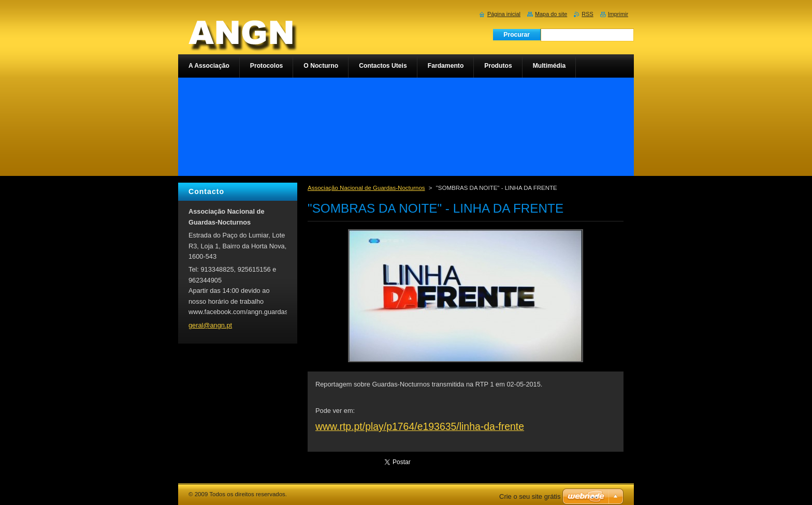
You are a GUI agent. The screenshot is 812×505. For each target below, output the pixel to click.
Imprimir (618, 14)
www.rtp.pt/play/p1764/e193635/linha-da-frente (420, 426)
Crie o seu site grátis (530, 496)
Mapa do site (551, 14)
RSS (587, 14)
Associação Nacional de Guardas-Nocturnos (366, 188)
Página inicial (504, 14)
